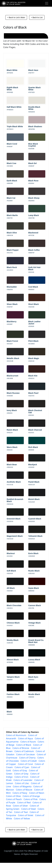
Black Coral (12, 144)
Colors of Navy (20, 793)
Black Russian (13, 393)
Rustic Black (34, 571)
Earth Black (12, 181)
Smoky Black (13, 640)
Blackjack (33, 465)
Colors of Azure (28, 742)
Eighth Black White (12, 89)
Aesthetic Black (14, 482)
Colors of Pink (31, 799)
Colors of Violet (26, 815)
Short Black (34, 304)
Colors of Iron (21, 777)
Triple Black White (15, 126)
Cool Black (33, 287)
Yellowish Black (35, 536)
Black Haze (33, 70)
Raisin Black (12, 430)
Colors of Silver (20, 806)
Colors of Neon (37, 793)
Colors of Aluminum (16, 735)
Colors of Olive (13, 796)
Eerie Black (33, 553)
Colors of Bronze (21, 748)
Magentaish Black (15, 536)
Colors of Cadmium (24, 751)
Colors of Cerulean (26, 754)
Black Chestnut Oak (35, 411)
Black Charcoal (35, 430)
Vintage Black (35, 623)
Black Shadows (35, 126)
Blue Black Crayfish (33, 145)
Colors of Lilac (22, 783)
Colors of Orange (31, 796)
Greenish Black (14, 519)
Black (9, 712)
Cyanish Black (35, 519)
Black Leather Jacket (35, 323)
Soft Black (11, 571)
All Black (11, 588)
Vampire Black (13, 677)
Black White (12, 70)
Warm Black (12, 447)
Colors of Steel (28, 809)
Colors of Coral (25, 764)
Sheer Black (12, 304)
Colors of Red (24, 802)
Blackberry (12, 322)
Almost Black (13, 660)
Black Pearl (33, 393)
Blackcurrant (12, 376)
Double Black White (34, 108)
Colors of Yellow (22, 819)
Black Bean (12, 465)
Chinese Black (13, 623)
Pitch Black (33, 341)
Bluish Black (34, 499)
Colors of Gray (20, 770)
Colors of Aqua (25, 738)
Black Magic (34, 358)
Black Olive (12, 233)
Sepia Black (34, 588)
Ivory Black (12, 410)
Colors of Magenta (22, 786)
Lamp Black (34, 215)
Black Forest (12, 341)
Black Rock (12, 267)
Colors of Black (24, 745)
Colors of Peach (14, 799)
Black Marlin (12, 215)
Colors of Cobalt (29, 761)
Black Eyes (33, 677)
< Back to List (37, 17)
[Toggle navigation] (47, 3)
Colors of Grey (21, 774)
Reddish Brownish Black (15, 500)
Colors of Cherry (27, 758)
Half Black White (14, 107)
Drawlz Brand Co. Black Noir (36, 641)
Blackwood (33, 233)
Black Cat (11, 198)
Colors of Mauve (24, 790)
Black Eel (33, 163)
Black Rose (33, 181)
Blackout (11, 553)
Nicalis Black (34, 694)
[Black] (26, 36)
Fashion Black (13, 694)
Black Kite (33, 376)
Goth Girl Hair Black (35, 268)
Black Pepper (13, 250)
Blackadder (12, 287)
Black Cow (11, 163)
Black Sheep (34, 198)
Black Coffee (34, 250)
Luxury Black (34, 660)
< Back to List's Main (16, 17)
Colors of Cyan (22, 767)
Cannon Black (35, 605)
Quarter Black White (35, 89)
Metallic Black (13, 358)
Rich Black (33, 447)
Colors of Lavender (23, 780)
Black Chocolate (14, 605)
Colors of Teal (21, 812)
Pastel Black (34, 482)
